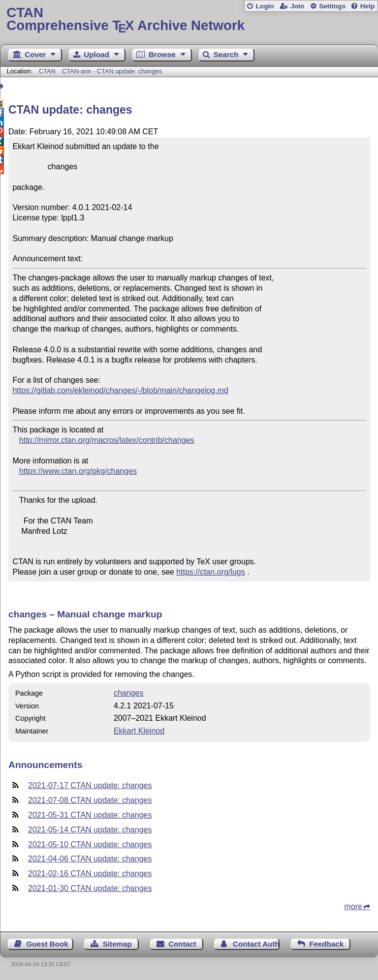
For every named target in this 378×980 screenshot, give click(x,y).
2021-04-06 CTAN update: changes (90, 859)
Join (297, 6)
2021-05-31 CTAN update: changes (90, 815)
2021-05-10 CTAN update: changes (90, 844)
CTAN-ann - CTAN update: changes (112, 71)
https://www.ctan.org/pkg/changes (78, 471)
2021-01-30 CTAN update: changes (90, 888)
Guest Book (47, 944)
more (353, 906)
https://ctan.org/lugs (211, 572)
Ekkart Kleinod (139, 731)
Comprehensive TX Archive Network (189, 19)
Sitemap (117, 944)
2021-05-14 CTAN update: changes (90, 830)
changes (129, 693)
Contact (182, 944)
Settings (332, 6)
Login (265, 6)
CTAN (47, 71)
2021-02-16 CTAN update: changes (90, 873)
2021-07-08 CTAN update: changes (90, 800)
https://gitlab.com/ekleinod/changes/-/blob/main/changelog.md (120, 390)
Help (368, 6)
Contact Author (256, 944)
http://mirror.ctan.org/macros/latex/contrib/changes (107, 440)
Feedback (326, 944)
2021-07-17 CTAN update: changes (90, 785)
